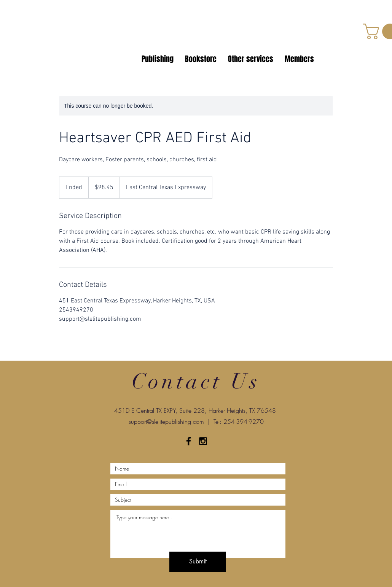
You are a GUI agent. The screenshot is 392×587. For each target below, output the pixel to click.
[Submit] (198, 562)
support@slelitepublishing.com (166, 422)
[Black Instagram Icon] (203, 441)
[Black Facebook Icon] (189, 441)
